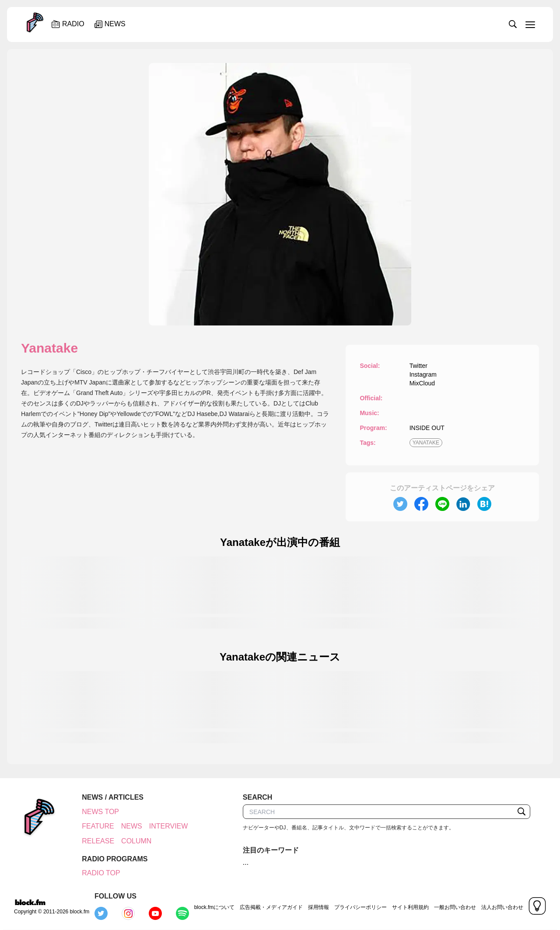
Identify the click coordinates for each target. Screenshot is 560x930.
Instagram (423, 374)
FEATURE (96, 826)
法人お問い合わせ (452, 906)
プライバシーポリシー (311, 906)
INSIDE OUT (427, 428)
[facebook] (421, 504)
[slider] (309, 24)
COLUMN (135, 855)
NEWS (130, 826)
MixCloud (422, 383)
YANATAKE (426, 443)
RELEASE (97, 855)
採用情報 (269, 906)
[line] (442, 504)
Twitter (418, 366)
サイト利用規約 (360, 906)
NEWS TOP (99, 812)
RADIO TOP (100, 888)
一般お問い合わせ (405, 906)
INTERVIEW (100, 841)
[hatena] (484, 504)
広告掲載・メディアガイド (221, 906)
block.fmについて (165, 906)
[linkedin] (463, 504)
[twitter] (400, 504)
